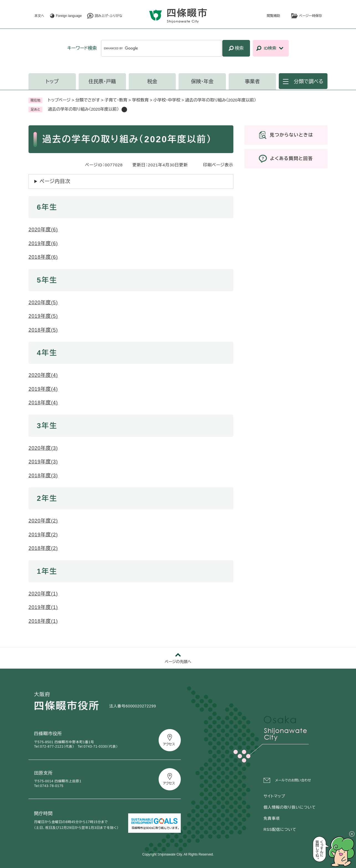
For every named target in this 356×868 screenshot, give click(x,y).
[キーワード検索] (161, 48)
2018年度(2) (43, 548)
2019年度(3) (43, 462)
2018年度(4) (43, 403)
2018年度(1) (43, 621)
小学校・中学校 (167, 100)
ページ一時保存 (311, 16)
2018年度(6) (43, 257)
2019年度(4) (43, 389)
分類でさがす (88, 100)
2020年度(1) (43, 594)
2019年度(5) (43, 316)
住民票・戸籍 (102, 82)
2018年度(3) (43, 476)
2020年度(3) (43, 448)
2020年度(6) (43, 230)
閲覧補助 (274, 16)
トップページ (59, 100)
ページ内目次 (55, 181)
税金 (152, 82)
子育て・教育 (116, 100)
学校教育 (140, 100)
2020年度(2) (43, 521)
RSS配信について (280, 829)
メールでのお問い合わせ (293, 780)
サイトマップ (274, 796)
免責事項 (272, 818)
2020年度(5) (43, 303)
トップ (52, 82)
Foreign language (69, 16)
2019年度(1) (43, 607)
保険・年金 (202, 82)
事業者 (252, 82)
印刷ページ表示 (218, 165)
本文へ (39, 16)
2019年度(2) (43, 535)
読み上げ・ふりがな (109, 16)
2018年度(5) (43, 330)
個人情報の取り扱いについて (290, 807)
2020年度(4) (43, 375)
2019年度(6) (43, 243)
